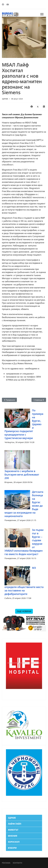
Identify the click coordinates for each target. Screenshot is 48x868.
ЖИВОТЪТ (13, 830)
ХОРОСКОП (14, 842)
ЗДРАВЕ (5, 99)
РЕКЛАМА (6, 863)
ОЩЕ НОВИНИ (24, 611)
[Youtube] (8, 4)
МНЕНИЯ (13, 836)
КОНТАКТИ (17, 863)
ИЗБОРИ (12, 848)
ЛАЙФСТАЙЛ (15, 824)
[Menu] (42, 14)
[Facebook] (3, 4)
